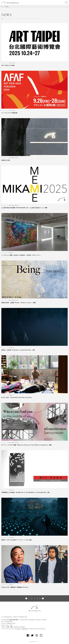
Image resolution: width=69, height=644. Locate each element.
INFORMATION (10, 19)
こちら (18, 629)
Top (3, 7)
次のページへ (43, 598)
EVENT (25, 19)
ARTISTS (19, 19)
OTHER (39, 19)
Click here (24, 629)
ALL (3, 19)
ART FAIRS (32, 19)
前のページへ (26, 598)
